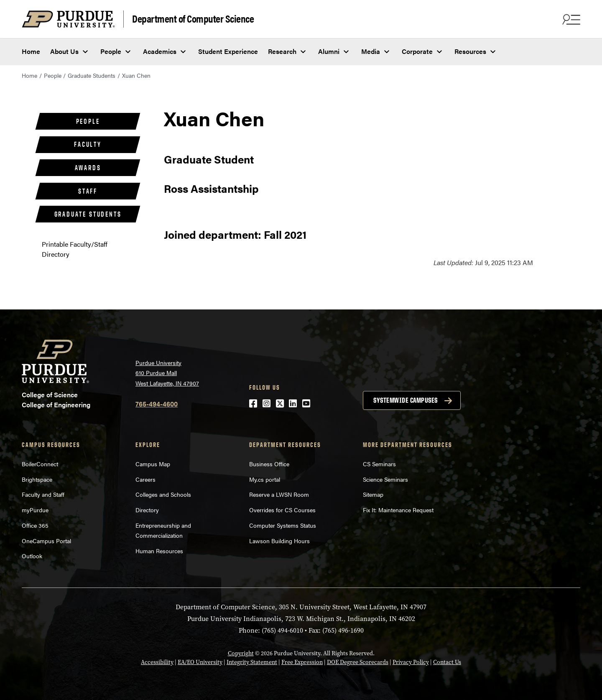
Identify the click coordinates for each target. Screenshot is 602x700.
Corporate (417, 51)
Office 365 (35, 525)
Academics (160, 51)
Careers (145, 479)
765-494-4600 (157, 404)
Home (31, 51)
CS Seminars (379, 464)
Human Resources (159, 551)
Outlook (32, 556)
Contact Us (447, 662)
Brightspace (37, 479)
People (111, 51)
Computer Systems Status (283, 525)
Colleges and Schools (163, 494)
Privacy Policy (411, 662)
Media (371, 51)
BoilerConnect (40, 464)
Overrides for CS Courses (282, 510)
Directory (147, 510)
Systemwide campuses (406, 400)
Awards (88, 168)
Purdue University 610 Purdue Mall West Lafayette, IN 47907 (167, 373)
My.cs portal (265, 479)
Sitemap (373, 494)
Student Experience (228, 51)
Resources (470, 51)
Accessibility (157, 662)
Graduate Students (92, 75)
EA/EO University (200, 662)
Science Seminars (385, 479)
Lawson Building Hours (279, 541)
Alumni (329, 51)
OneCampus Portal (46, 541)
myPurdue (35, 510)
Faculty (88, 144)
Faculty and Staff (43, 494)
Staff (88, 191)
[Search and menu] (570, 19)
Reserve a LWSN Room (279, 494)
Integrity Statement (252, 662)
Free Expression (302, 662)
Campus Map (153, 464)
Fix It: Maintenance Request (398, 510)
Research (282, 51)
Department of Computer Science (193, 18)
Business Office (269, 464)
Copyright (241, 653)
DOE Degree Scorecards (358, 662)
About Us (64, 51)
